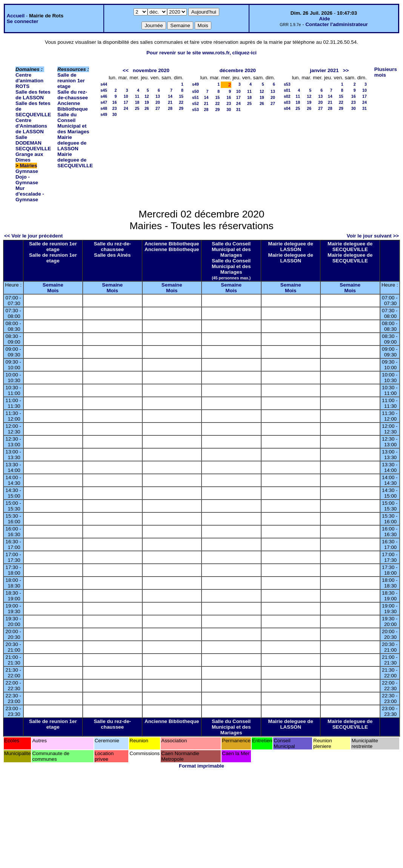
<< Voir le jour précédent (33, 236)
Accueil (16, 16)
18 (137, 102)
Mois (53, 291)
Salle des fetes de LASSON (33, 95)
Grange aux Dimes (29, 157)
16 (115, 102)
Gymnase (27, 171)
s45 (104, 90)
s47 (104, 102)
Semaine (53, 285)
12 (147, 96)
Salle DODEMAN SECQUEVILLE (33, 143)
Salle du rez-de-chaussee (73, 95)
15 (181, 96)
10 (126, 96)
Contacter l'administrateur (336, 24)
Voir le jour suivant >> (373, 236)
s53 (195, 109)
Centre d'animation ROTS (29, 81)
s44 (104, 84)
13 (158, 96)
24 (126, 108)
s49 (104, 114)
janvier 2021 (324, 70)
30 (115, 114)
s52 (195, 103)
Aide (324, 19)
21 (170, 102)
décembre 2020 (238, 70)
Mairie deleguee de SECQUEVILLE (75, 160)
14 (170, 96)
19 (147, 102)
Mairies (29, 166)
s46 (104, 96)
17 (126, 102)
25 (137, 108)
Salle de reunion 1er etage (71, 81)
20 (158, 102)
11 (137, 96)
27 (158, 108)
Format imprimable (201, 766)
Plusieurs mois (386, 72)
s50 (195, 91)
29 (181, 108)
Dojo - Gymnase (27, 180)
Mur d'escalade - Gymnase (30, 194)
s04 (287, 108)
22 (181, 102)
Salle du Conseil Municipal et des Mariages (73, 123)
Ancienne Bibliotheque (73, 106)
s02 (287, 96)
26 (147, 108)
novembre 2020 (151, 70)
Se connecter (23, 21)
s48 (104, 108)
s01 (287, 90)
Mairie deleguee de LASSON (72, 143)
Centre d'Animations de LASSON (31, 126)
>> (346, 70)
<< (126, 70)
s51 (195, 97)
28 (170, 108)
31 (238, 109)
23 (115, 108)
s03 (287, 102)
